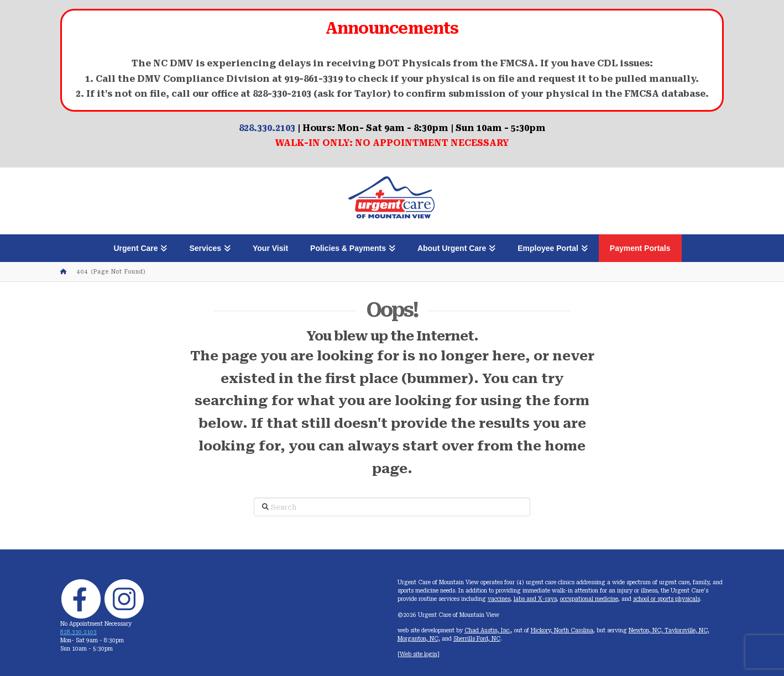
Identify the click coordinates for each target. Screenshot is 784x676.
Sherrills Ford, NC (477, 639)
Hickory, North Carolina (562, 630)
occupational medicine (589, 599)
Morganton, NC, (419, 639)
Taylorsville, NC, (687, 630)
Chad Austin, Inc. (488, 630)
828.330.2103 (267, 128)
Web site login (419, 654)
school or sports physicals (667, 599)
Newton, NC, (647, 630)
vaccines (499, 599)
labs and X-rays (535, 599)
